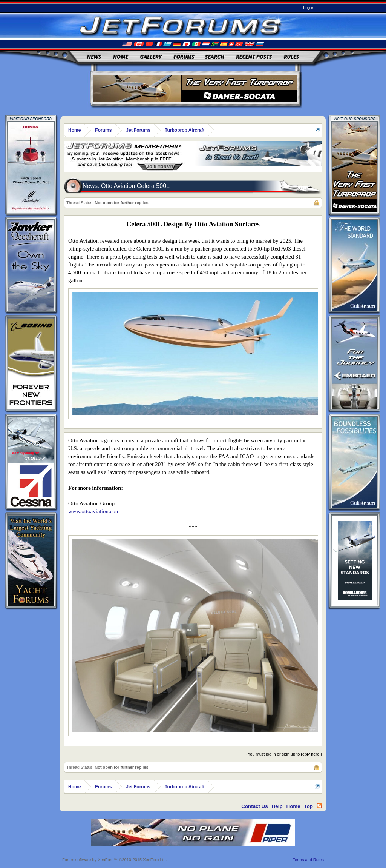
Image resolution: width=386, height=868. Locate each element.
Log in (309, 8)
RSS (319, 806)
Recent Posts (254, 57)
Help (277, 806)
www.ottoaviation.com (94, 511)
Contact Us (254, 806)
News (94, 57)
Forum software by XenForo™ (115, 860)
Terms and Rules (308, 860)
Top (309, 806)
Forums (184, 57)
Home (121, 57)
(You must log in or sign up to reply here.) (284, 754)
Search (215, 57)
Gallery (151, 57)
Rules (291, 57)
